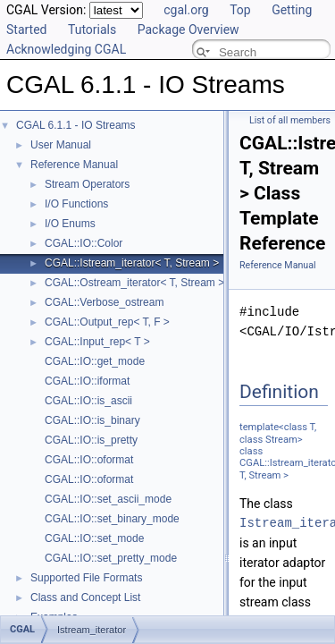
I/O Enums (70, 224)
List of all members (290, 120)
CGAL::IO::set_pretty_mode (111, 558)
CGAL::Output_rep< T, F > (107, 322)
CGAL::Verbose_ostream (104, 302)
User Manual (61, 145)
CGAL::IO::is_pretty (91, 440)
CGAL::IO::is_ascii (88, 401)
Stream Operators (87, 184)
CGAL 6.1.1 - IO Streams (76, 125)
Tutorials (92, 30)
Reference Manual (74, 165)
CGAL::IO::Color (84, 243)
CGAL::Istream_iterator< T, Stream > (132, 263)
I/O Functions (76, 204)
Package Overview (188, 30)
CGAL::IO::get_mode (95, 361)
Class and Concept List (85, 597)
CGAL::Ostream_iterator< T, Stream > (134, 283)
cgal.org (186, 10)
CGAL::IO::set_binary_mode (112, 519)
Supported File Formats (86, 578)
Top (240, 10)
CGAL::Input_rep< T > (97, 342)
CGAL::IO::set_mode (94, 538)
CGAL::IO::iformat (87, 381)
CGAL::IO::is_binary (92, 420)
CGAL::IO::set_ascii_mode (108, 499)
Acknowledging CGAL (66, 49)
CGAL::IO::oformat (89, 460)
